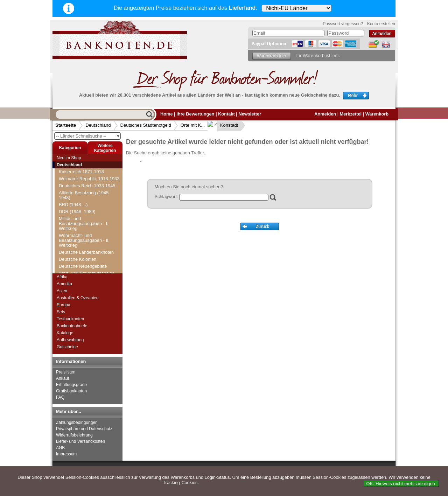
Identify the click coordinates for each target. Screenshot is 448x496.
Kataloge (65, 333)
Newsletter (250, 114)
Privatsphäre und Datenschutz (84, 429)
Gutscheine (67, 347)
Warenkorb (377, 114)
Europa (64, 305)
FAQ (60, 397)
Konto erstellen (381, 24)
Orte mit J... (72, 238)
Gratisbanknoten (71, 391)
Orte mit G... (73, 217)
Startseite (66, 125)
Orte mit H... (73, 224)
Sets (61, 312)
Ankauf (62, 378)
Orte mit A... (73, 175)
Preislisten (66, 372)
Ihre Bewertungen (195, 114)
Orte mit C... (73, 189)
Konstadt (223, 125)
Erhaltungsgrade (71, 385)
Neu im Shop (69, 158)
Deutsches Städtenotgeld (146, 125)
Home (167, 114)
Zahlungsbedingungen (77, 422)
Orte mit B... (73, 182)
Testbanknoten (70, 319)
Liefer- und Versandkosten (80, 441)
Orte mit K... (193, 125)
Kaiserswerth (76, 266)
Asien (62, 291)
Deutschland (98, 125)
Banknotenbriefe (72, 326)
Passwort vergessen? (343, 24)
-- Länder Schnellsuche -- (88, 136)
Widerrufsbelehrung (74, 435)
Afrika (62, 277)
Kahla (69, 252)
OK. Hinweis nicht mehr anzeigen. (401, 484)
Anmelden (325, 114)
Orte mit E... (73, 203)
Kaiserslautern (77, 259)
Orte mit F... (72, 210)
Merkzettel (351, 114)
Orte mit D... (73, 196)
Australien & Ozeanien (78, 298)
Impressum (66, 454)
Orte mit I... (72, 231)
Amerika (64, 284)
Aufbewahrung (70, 340)
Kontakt (226, 114)
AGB (60, 448)
